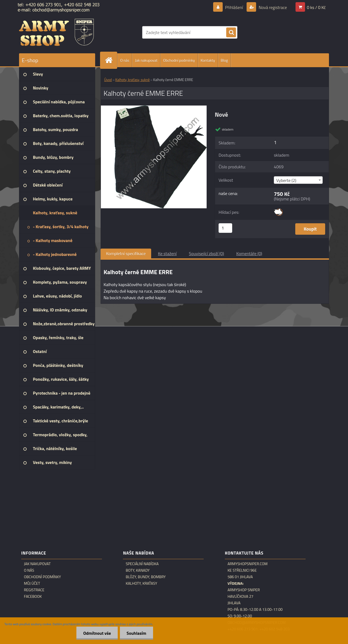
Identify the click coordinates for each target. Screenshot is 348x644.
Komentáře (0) (249, 253)
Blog (224, 60)
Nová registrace (272, 7)
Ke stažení (167, 253)
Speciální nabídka (142, 564)
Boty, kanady (138, 570)
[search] (231, 33)
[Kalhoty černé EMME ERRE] (154, 108)
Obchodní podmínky (179, 60)
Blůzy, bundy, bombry (146, 577)
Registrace (34, 590)
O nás (125, 60)
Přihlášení (234, 7)
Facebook (33, 596)
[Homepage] (111, 60)
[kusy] (225, 228)
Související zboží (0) (206, 253)
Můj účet (32, 583)
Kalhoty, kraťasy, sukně (132, 80)
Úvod (108, 80)
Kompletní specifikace (126, 253)
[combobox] (298, 180)
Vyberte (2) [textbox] (286, 180)
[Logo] (56, 32)
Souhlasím (136, 633)
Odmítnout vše (97, 633)
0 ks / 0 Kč (316, 7)
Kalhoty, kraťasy (141, 583)
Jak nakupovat (146, 60)
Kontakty (208, 60)
